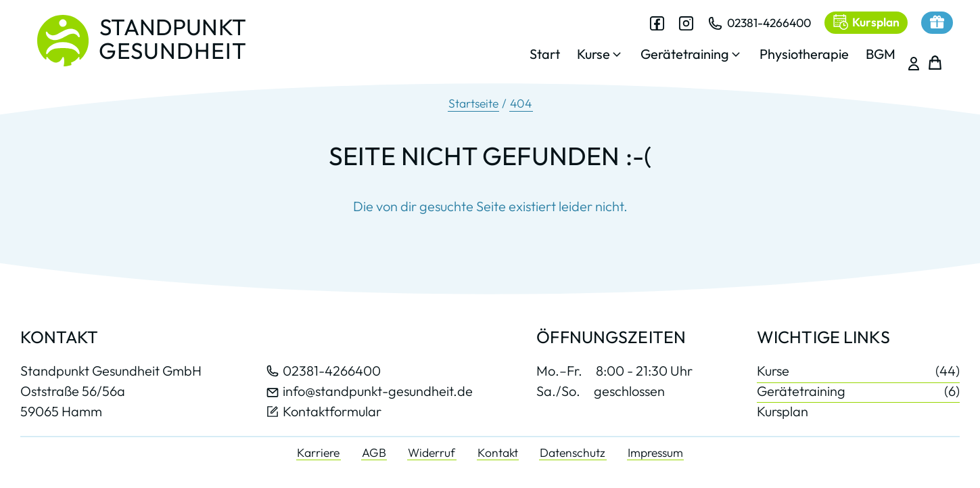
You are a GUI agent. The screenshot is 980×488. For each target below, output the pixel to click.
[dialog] (704, 47)
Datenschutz (573, 452)
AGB (374, 452)
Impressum (655, 452)
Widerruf (431, 452)
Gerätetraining (858, 391)
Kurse (858, 371)
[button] (591, 58)
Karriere (318, 452)
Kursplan (783, 411)
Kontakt (498, 452)
